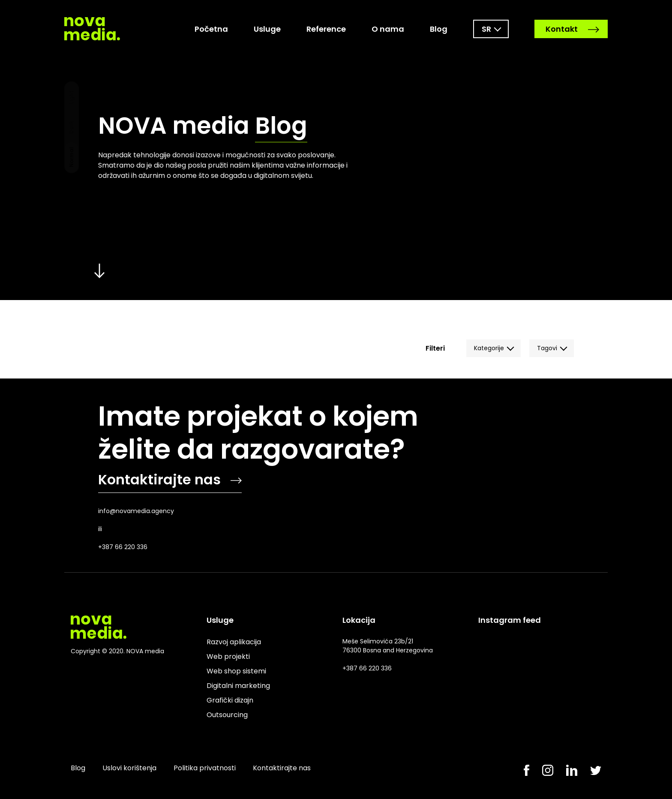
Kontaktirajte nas (170, 479)
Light (71, 97)
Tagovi (547, 348)
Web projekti (228, 656)
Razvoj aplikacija (234, 642)
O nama (388, 29)
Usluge (267, 29)
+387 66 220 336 (123, 547)
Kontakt (572, 29)
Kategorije (489, 348)
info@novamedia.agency (136, 511)
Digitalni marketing (238, 686)
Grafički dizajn (230, 700)
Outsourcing (227, 715)
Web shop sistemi (236, 671)
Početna (211, 29)
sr (486, 29)
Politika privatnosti (205, 768)
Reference (326, 29)
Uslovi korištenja (129, 768)
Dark (71, 127)
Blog (439, 29)
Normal (71, 157)
